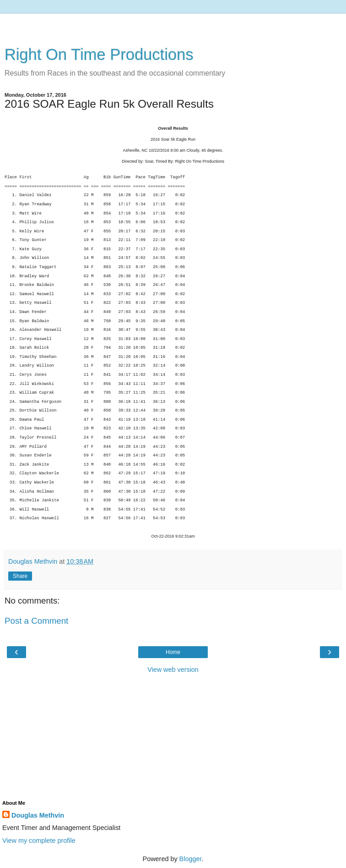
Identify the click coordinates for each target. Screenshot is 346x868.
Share (20, 576)
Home (173, 652)
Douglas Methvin (38, 815)
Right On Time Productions (99, 55)
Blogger (191, 859)
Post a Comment (36, 621)
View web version (173, 670)
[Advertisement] (173, 25)
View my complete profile (39, 841)
